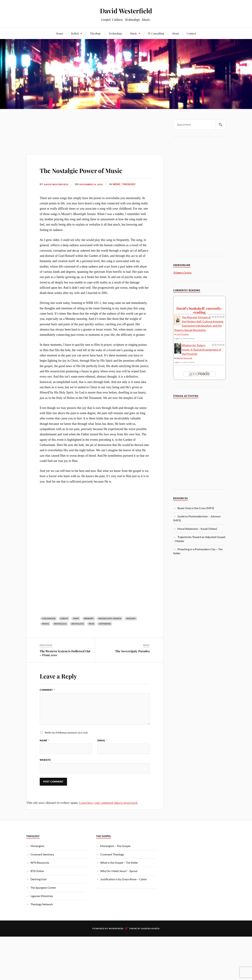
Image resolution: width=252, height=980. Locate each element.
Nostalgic (78, 624)
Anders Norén (150, 929)
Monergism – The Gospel (115, 846)
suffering (105, 624)
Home (60, 33)
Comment (47, 690)
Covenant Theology (112, 855)
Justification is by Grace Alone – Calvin (124, 879)
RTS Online (37, 871)
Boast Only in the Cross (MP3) (196, 508)
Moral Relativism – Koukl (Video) (197, 529)
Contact (191, 33)
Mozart (131, 618)
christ (64, 618)
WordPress (116, 929)
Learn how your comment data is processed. (108, 803)
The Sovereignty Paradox (132, 651)
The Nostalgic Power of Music (92, 170)
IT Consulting (156, 33)
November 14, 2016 (94, 184)
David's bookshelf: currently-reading (199, 310)
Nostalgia (60, 624)
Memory (89, 618)
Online (182, 273)
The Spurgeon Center (43, 888)
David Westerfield (126, 11)
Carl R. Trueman (183, 334)
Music (134, 33)
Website (45, 760)
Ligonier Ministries (42, 896)
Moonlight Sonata (110, 618)
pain (92, 624)
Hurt (76, 618)
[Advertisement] (95, 124)
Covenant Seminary (42, 855)
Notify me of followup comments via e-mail (66, 732)
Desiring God (38, 879)
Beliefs (75, 33)
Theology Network (42, 905)
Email (102, 740)
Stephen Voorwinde (184, 358)
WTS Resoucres (40, 863)
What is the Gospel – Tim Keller (119, 863)
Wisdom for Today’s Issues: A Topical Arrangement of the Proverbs (201, 349)
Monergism (37, 846)
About (175, 33)
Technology (115, 33)
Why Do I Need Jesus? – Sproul (119, 871)
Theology (95, 33)
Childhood (49, 618)
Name (45, 740)
